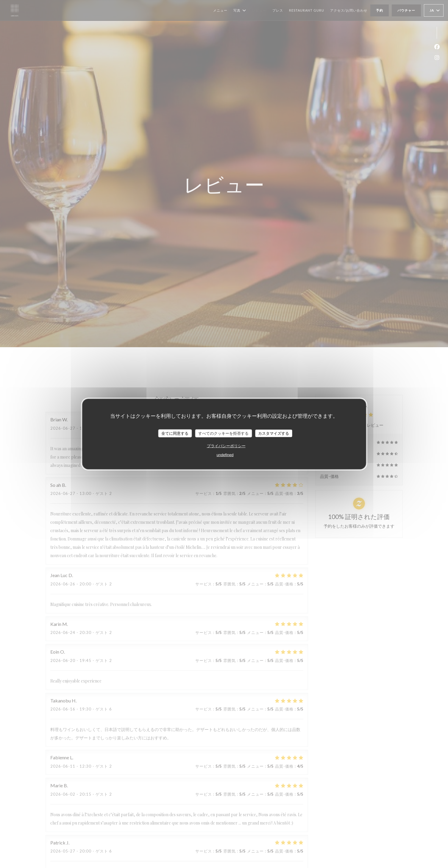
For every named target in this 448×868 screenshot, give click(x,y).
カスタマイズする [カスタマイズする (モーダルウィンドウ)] (274, 433)
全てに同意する (175, 433)
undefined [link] (225, 455)
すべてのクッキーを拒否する (223, 433)
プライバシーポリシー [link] (226, 446)
